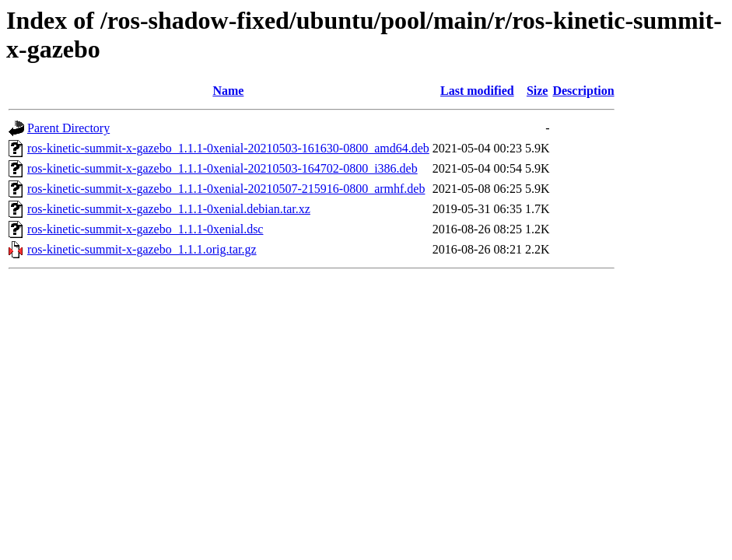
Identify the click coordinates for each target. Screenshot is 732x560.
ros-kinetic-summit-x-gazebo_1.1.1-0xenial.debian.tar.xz (169, 209)
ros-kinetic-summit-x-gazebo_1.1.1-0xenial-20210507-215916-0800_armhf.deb (226, 189)
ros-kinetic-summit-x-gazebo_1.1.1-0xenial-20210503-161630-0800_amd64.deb (228, 148)
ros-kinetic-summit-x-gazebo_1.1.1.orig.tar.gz (142, 249)
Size (538, 91)
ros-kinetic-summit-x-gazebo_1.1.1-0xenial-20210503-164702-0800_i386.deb (222, 168)
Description (583, 91)
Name (228, 91)
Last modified (477, 91)
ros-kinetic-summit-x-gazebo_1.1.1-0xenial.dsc (145, 229)
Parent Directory (68, 128)
